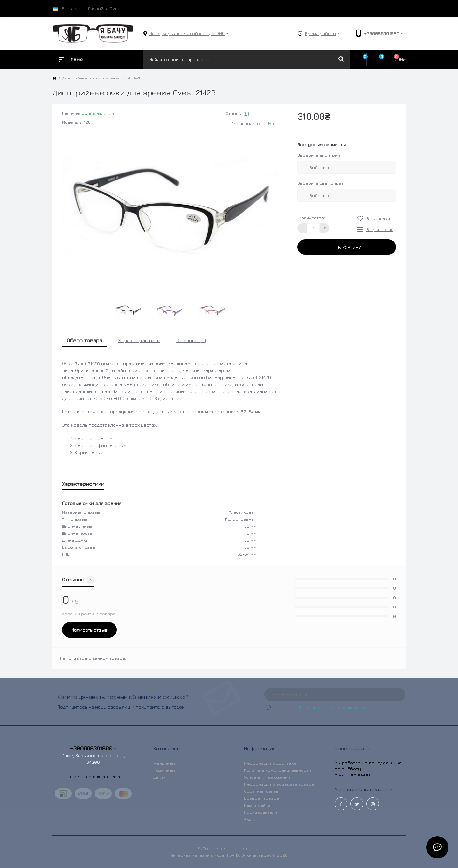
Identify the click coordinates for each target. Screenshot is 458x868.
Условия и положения (267, 777)
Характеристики (139, 340)
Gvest (272, 123)
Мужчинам (164, 770)
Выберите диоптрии (319, 155)
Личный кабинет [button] (105, 8)
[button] (187, 34)
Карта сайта (257, 805)
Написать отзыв (89, 630)
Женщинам (164, 763)
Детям (160, 777)
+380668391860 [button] (93, 748)
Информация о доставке (270, 763)
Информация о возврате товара (279, 784)
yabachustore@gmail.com (93, 777)
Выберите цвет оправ (321, 183)
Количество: (312, 218)
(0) (246, 113)
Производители (260, 812)
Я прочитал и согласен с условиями (334, 710)
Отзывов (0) (191, 340)
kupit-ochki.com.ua (242, 848)
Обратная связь (261, 791)
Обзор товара (84, 340)
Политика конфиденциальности (333, 707)
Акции (250, 819)
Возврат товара (261, 798)
